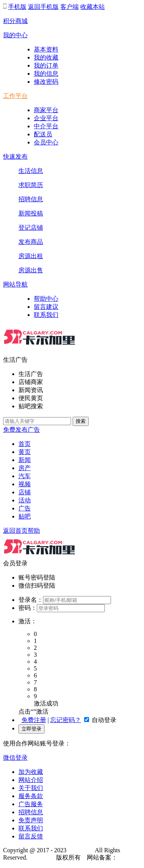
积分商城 (15, 21)
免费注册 (34, 720)
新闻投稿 (31, 213)
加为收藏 (31, 772)
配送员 (43, 134)
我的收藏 (46, 57)
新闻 (25, 460)
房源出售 (31, 270)
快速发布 (15, 157)
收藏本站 (93, 7)
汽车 (25, 476)
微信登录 (15, 758)
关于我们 (31, 788)
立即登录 (31, 729)
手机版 (17, 7)
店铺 (25, 492)
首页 (25, 444)
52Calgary (81, 850)
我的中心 (15, 35)
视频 (25, 484)
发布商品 (31, 242)
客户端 (70, 7)
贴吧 (25, 516)
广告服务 (31, 804)
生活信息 (31, 171)
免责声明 (31, 820)
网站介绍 (31, 780)
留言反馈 (31, 836)
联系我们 (46, 315)
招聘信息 (31, 199)
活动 (25, 500)
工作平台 (15, 96)
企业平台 (46, 118)
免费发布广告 (22, 430)
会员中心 (46, 142)
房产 (25, 468)
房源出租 (31, 256)
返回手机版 (43, 7)
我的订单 (46, 65)
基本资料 (46, 49)
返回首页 (15, 531)
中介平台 (46, 126)
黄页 (25, 452)
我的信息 (46, 74)
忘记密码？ (66, 720)
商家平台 (46, 110)
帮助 (34, 531)
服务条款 (31, 796)
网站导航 (15, 284)
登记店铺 (31, 228)
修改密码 (46, 82)
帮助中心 (46, 299)
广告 (25, 508)
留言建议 (46, 307)
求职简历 (31, 185)
